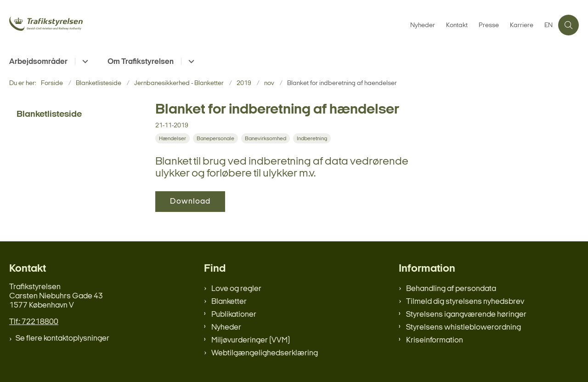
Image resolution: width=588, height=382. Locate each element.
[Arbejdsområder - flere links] (84, 61)
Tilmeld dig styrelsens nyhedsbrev (465, 302)
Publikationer (234, 315)
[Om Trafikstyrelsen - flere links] (190, 61)
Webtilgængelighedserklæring (265, 353)
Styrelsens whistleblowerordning (464, 328)
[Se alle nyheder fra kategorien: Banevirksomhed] (266, 139)
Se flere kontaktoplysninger (62, 339)
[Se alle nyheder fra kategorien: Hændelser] (173, 139)
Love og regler (236, 289)
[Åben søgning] (568, 25)
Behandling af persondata (451, 289)
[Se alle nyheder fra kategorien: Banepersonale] (216, 139)
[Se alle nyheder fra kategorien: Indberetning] (313, 139)
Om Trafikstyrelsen (141, 62)
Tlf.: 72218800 (34, 322)
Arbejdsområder (38, 62)
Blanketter (229, 302)
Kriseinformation (435, 340)
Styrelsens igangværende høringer (466, 315)
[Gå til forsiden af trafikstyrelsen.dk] (78, 25)
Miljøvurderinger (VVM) (251, 340)
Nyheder (226, 328)
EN (548, 26)
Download (190, 202)
